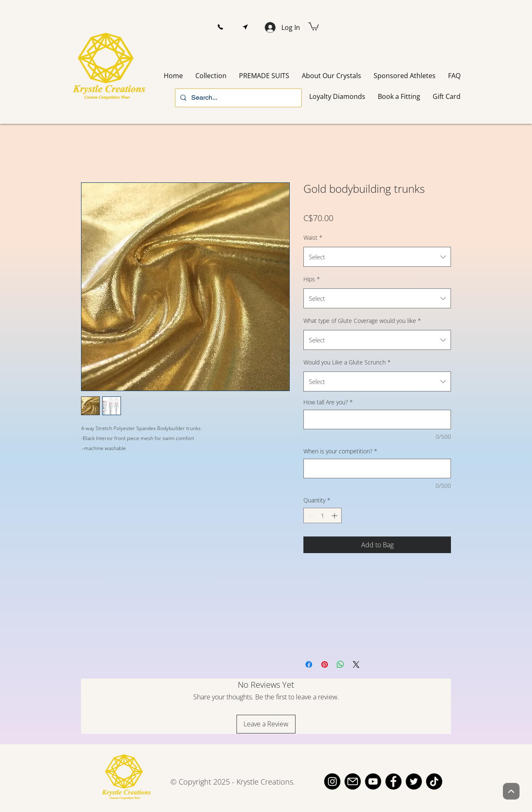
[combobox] (377, 257)
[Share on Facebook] (309, 664)
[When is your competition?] (377, 469)
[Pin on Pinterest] (325, 664)
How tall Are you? (328, 402)
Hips (312, 279)
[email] (353, 781)
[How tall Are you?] (377, 420)
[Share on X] (356, 664)
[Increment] (335, 515)
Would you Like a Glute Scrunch (347, 362)
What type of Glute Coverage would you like (362, 321)
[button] (220, 27)
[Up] (511, 791)
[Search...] (238, 98)
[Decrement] (310, 515)
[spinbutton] (323, 515)
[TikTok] (434, 781)
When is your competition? (340, 451)
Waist (313, 237)
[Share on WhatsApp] (340, 664)
